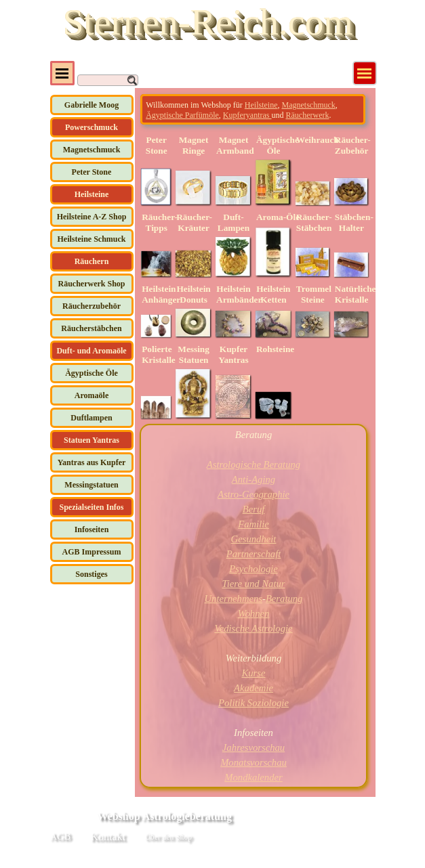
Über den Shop (168, 837)
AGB (61, 836)
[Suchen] (108, 80)
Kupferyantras (247, 115)
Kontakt (108, 837)
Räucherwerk (307, 115)
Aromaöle (92, 395)
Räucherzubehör (92, 306)
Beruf (254, 509)
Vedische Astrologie (253, 628)
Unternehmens (234, 599)
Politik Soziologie (254, 703)
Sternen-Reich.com (207, 22)
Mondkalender (253, 777)
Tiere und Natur (253, 584)
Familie (254, 524)
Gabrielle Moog (92, 105)
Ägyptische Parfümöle (182, 115)
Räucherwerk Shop (91, 284)
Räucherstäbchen (91, 328)
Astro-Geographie (254, 494)
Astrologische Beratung (254, 464)
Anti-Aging (254, 479)
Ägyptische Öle (92, 373)
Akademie (254, 688)
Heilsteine (261, 105)
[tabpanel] (253, 109)
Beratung (284, 599)
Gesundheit (254, 539)
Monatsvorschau (254, 762)
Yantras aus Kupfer (92, 462)
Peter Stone (92, 172)
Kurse (253, 673)
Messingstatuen (91, 485)
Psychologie (254, 569)
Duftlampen (91, 418)
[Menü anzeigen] (365, 73)
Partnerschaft (254, 554)
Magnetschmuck (92, 150)
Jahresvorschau (254, 747)
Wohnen (254, 613)
